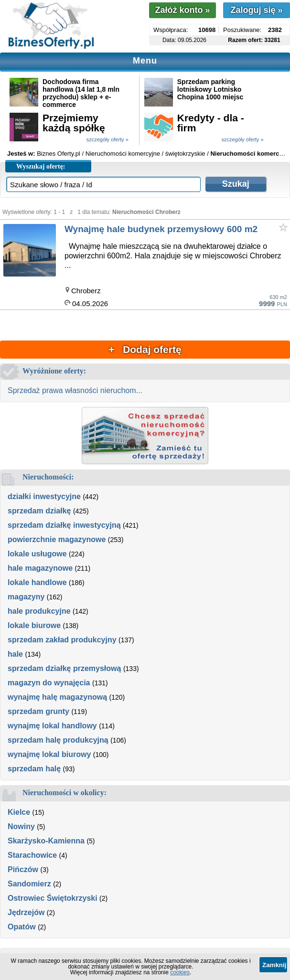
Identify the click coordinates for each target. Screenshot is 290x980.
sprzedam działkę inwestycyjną (64, 525)
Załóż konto (182, 10)
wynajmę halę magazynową (57, 697)
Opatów (22, 927)
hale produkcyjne (39, 611)
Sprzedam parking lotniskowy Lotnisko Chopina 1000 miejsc (210, 89)
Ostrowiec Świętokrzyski (53, 898)
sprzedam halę (34, 769)
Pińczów (23, 869)
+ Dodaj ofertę (145, 349)
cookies (180, 972)
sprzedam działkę (39, 511)
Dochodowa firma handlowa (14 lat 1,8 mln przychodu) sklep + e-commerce (81, 93)
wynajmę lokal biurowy (49, 754)
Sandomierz (29, 884)
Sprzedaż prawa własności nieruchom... (75, 390)
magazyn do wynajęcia (49, 683)
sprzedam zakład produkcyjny (62, 640)
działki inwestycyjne (44, 496)
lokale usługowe (37, 554)
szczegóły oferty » (107, 139)
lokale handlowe (37, 582)
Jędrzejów (26, 912)
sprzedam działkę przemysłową (64, 668)
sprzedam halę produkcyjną (58, 740)
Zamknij (274, 965)
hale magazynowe (40, 568)
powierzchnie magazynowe (57, 539)
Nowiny (21, 826)
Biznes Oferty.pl (59, 154)
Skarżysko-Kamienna (46, 841)
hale (15, 654)
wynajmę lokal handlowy (52, 726)
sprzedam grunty (38, 711)
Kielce (19, 812)
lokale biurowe (34, 625)
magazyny (26, 597)
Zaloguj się (256, 10)
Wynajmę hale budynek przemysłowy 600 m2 (161, 229)
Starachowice (32, 855)
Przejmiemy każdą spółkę (74, 123)
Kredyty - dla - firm (211, 123)
